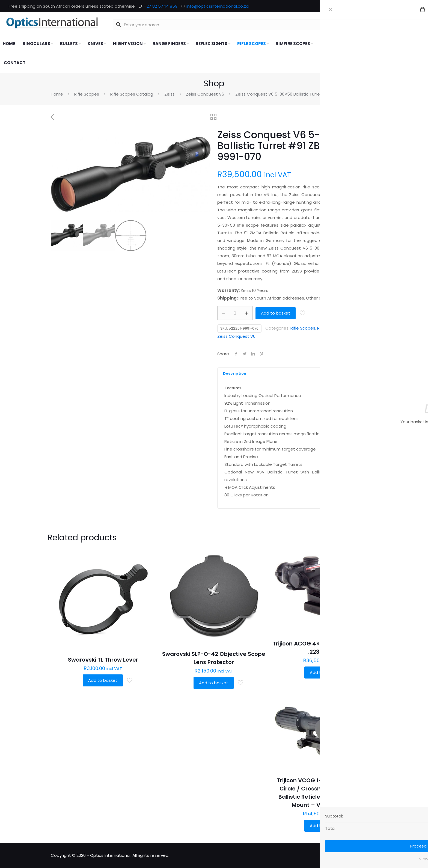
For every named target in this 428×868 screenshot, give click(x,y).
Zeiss (170, 94)
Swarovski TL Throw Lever (103, 660)
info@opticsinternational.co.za (218, 6)
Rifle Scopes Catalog (132, 94)
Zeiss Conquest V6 (205, 94)
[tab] (235, 374)
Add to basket (276, 313)
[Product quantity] (235, 313)
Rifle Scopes (87, 94)
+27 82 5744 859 (161, 6)
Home (57, 94)
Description (235, 373)
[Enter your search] (240, 25)
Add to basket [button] (103, 680)
